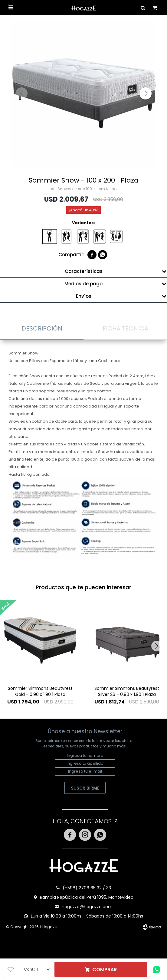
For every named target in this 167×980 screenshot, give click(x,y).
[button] (146, 93)
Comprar (105, 970)
